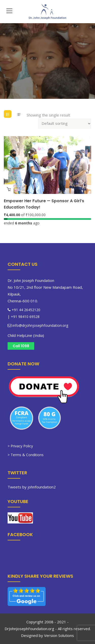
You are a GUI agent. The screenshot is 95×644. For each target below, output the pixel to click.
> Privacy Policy (20, 446)
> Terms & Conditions (26, 455)
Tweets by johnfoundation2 (32, 487)
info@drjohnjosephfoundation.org (40, 325)
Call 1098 (21, 346)
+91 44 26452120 (26, 310)
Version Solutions (59, 635)
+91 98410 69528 (25, 317)
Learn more (9, 189)
